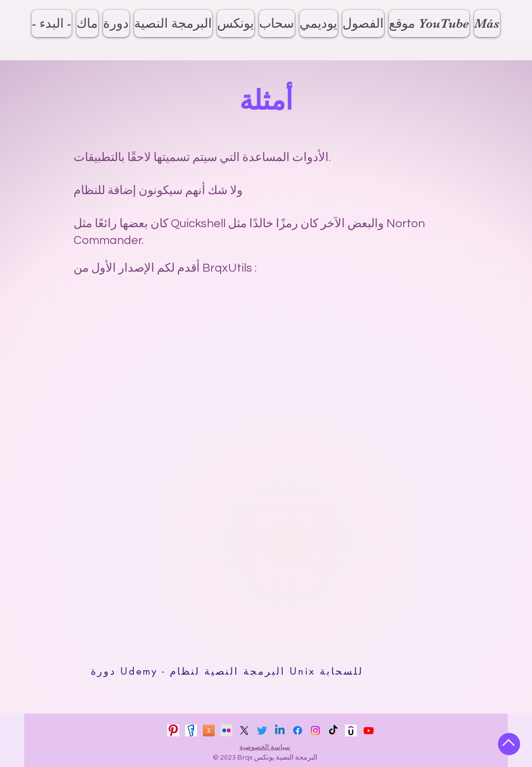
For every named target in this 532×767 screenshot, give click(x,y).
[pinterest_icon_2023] (173, 730)
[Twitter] (262, 730)
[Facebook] (298, 730)
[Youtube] (369, 730)
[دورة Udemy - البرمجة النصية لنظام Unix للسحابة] (266, 671)
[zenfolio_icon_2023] (209, 730)
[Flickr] (227, 730)
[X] (244, 730)
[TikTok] (333, 730)
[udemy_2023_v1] (351, 730)
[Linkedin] (280, 730)
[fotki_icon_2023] (191, 730)
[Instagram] (315, 730)
